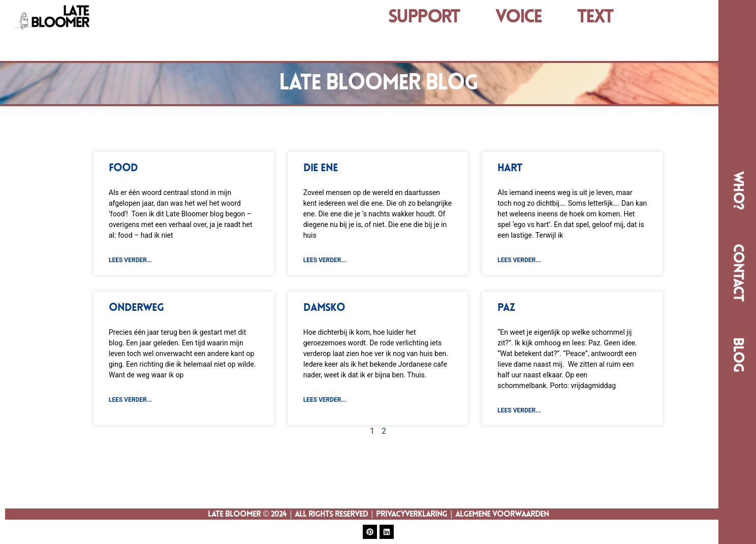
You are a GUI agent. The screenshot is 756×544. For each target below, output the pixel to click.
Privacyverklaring (412, 515)
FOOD (123, 168)
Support (424, 18)
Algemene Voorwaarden (502, 515)
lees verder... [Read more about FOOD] (130, 260)
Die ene (321, 168)
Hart (510, 168)
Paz (506, 308)
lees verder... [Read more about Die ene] (325, 260)
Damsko (324, 308)
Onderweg (136, 308)
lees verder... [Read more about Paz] (519, 410)
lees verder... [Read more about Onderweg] (130, 400)
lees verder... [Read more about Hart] (519, 260)
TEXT (595, 18)
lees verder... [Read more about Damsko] (325, 400)
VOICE (518, 18)
